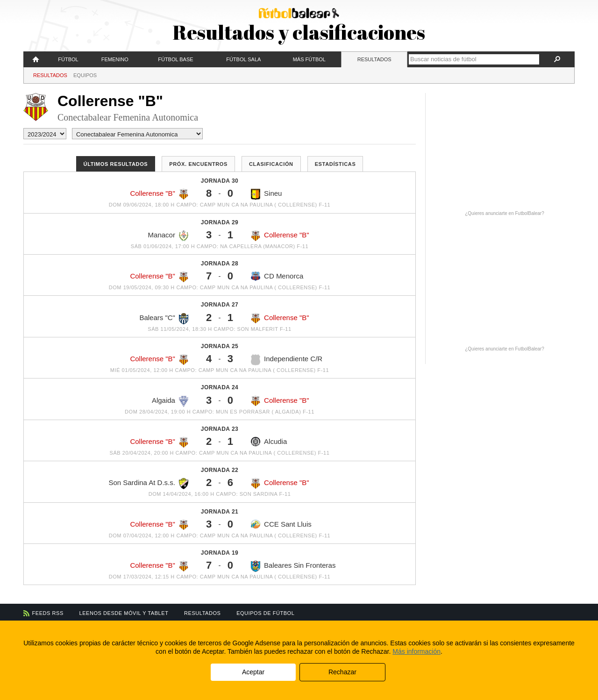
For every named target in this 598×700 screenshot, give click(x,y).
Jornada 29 (220, 222)
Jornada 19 (220, 553)
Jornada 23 (220, 429)
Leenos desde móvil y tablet (124, 613)
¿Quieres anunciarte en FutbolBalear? (505, 213)
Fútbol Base (175, 59)
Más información (416, 651)
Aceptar (253, 672)
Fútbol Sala (243, 59)
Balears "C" (164, 319)
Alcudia (269, 442)
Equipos (85, 75)
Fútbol (68, 59)
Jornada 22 (220, 470)
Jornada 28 (220, 264)
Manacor (168, 236)
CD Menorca (277, 276)
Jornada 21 (220, 512)
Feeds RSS (48, 613)
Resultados (374, 59)
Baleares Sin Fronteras (293, 566)
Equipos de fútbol (265, 613)
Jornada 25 (220, 346)
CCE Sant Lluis (281, 524)
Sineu (266, 194)
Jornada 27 (220, 305)
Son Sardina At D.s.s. (148, 484)
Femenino (115, 59)
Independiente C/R (287, 360)
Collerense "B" (159, 194)
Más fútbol (309, 59)
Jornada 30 (220, 181)
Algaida (170, 401)
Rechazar (342, 672)
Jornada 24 (220, 387)
